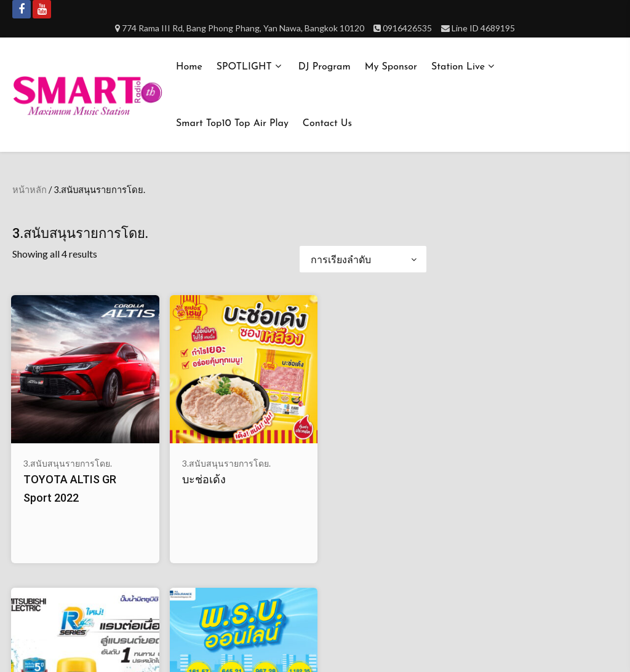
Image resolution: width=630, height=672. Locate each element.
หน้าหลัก (30, 189)
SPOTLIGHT (244, 67)
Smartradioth (310, 646)
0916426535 (407, 28)
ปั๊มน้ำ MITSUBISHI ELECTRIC (268, 456)
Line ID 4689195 (483, 28)
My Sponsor (391, 67)
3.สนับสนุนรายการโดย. (48, 415)
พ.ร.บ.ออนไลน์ (379, 437)
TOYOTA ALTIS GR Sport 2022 (52, 456)
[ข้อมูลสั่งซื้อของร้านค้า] (363, 259)
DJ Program (325, 67)
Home (189, 67)
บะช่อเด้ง (153, 437)
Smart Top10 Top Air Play (232, 124)
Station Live (458, 67)
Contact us (327, 124)
